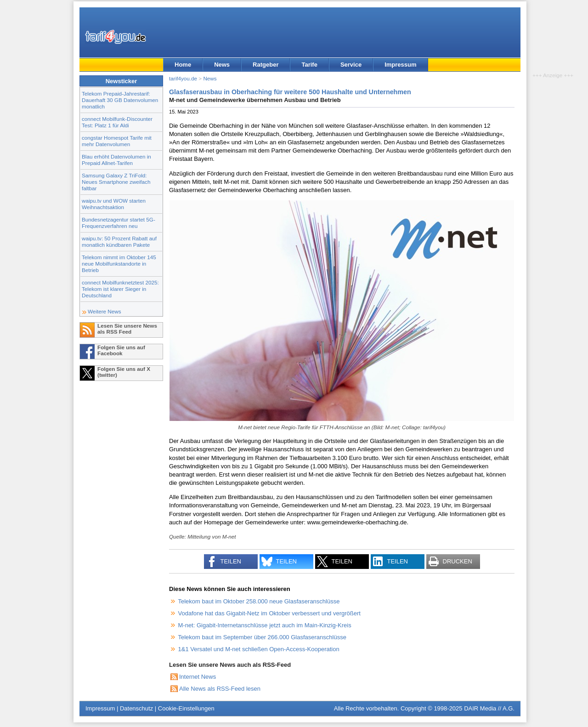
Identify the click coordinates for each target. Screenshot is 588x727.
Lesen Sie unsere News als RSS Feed (127, 329)
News (222, 65)
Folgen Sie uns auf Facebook (121, 350)
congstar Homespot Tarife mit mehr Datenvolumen (117, 141)
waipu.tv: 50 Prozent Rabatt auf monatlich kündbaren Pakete (119, 241)
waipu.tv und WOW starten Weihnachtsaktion (114, 204)
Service (351, 65)
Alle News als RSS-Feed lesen (220, 689)
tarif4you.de (183, 78)
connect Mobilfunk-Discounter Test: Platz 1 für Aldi (117, 122)
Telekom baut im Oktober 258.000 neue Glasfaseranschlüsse (259, 601)
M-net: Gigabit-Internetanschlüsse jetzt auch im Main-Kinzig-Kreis (265, 625)
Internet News (198, 677)
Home (183, 65)
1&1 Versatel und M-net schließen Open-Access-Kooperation (259, 649)
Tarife (309, 65)
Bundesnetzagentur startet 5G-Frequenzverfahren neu (119, 223)
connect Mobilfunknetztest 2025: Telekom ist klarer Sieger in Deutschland (120, 289)
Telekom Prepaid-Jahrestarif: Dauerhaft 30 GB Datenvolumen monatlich (120, 100)
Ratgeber (266, 65)
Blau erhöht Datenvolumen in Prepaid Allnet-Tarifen (116, 160)
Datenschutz (136, 708)
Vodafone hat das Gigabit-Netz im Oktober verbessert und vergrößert (269, 613)
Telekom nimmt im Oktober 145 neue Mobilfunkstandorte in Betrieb (119, 264)
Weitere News (105, 311)
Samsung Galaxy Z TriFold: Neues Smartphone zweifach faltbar (116, 182)
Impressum (400, 65)
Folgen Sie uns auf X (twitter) (124, 372)
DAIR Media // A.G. (489, 708)
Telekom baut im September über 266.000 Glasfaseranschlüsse (262, 637)
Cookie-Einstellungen (186, 708)
